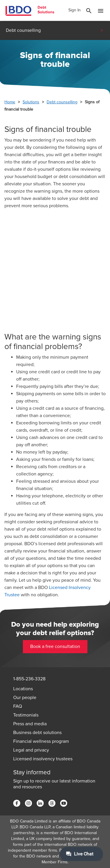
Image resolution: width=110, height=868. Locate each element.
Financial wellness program (41, 741)
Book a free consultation (55, 646)
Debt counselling (62, 102)
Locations (23, 689)
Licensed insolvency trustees (43, 759)
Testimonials (26, 715)
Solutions (31, 102)
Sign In (75, 10)
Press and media (30, 724)
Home (10, 102)
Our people (25, 698)
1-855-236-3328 (29, 679)
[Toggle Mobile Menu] (101, 12)
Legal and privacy (31, 750)
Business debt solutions (37, 733)
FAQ (18, 706)
